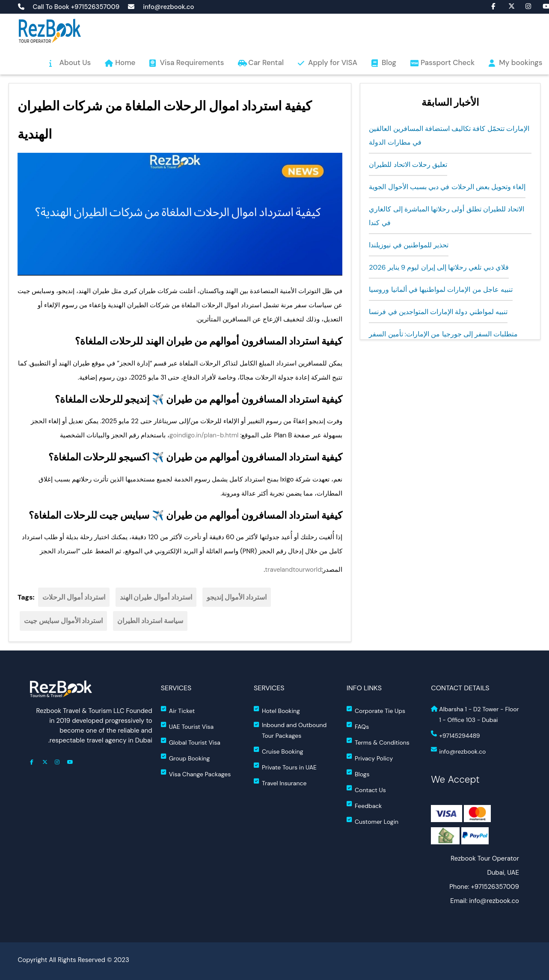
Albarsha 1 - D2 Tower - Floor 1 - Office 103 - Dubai (475, 714)
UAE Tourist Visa (187, 726)
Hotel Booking (277, 710)
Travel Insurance (280, 783)
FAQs (358, 726)
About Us (75, 62)
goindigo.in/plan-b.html (204, 435)
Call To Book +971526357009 (76, 7)
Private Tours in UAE (285, 767)
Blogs (358, 774)
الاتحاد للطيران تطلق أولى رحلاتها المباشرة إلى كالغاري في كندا (447, 216)
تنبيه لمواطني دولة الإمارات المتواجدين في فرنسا (438, 312)
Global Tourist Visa (191, 742)
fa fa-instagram (524, 6)
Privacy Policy (370, 758)
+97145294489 (455, 735)
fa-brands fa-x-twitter (507, 6)
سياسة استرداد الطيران (150, 621)
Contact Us (366, 789)
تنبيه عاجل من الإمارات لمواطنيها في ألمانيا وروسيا (441, 290)
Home (125, 62)
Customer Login (372, 821)
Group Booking (185, 758)
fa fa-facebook (490, 6)
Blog (389, 62)
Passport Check (448, 62)
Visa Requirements (192, 62)
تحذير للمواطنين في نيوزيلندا (409, 245)
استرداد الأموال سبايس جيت (63, 621)
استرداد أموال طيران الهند (156, 597)
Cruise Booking (279, 751)
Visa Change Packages (196, 774)
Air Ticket (178, 710)
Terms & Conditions (378, 742)
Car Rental (266, 62)
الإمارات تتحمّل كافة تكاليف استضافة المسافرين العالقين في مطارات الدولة (449, 135)
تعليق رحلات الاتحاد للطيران (408, 165)
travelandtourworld (293, 570)
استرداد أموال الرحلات (74, 597)
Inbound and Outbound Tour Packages (290, 730)
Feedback (364, 805)
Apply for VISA (333, 62)
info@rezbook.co (168, 7)
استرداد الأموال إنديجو (237, 597)
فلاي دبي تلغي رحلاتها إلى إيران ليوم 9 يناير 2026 (439, 267)
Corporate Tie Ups (376, 710)
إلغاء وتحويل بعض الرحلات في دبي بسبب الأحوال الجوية (447, 187)
